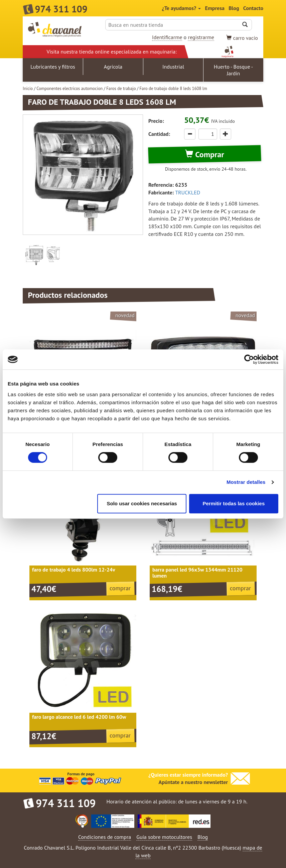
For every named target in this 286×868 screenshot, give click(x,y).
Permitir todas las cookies (234, 503)
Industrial (173, 67)
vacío (242, 38)
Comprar (204, 154)
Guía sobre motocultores (164, 837)
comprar (120, 588)
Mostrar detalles (246, 482)
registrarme (201, 37)
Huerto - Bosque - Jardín (234, 70)
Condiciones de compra (105, 837)
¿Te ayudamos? (182, 8)
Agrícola (113, 67)
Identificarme (167, 37)
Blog (234, 8)
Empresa (215, 8)
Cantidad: (159, 134)
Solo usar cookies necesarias (142, 503)
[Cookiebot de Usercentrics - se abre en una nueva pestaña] (249, 359)
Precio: (156, 121)
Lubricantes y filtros (53, 67)
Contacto (253, 8)
